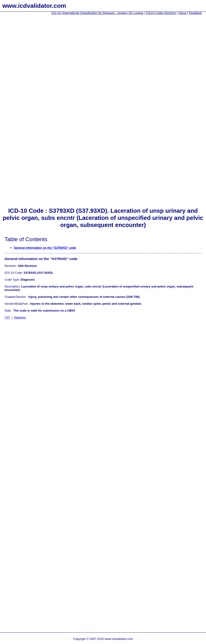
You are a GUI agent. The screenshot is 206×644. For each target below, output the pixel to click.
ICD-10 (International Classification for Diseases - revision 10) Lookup (97, 13)
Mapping (20, 317)
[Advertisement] (18, 87)
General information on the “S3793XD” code (45, 248)
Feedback (195, 13)
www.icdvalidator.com (34, 6)
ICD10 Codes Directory (161, 13)
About (182, 13)
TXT (7, 317)
